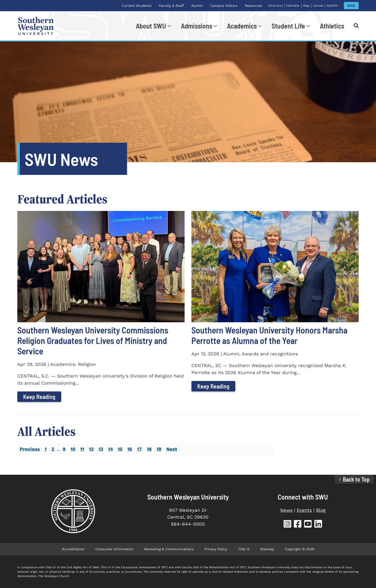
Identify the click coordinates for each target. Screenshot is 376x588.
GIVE (351, 6)
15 (120, 449)
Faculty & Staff (171, 6)
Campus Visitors (224, 6)
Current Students (137, 6)
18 (149, 449)
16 (130, 449)
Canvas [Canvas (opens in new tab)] (318, 6)
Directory (276, 6)
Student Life (288, 26)
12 (91, 449)
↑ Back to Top (354, 479)
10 (73, 449)
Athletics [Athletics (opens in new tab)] (332, 26)
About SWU (151, 26)
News (286, 510)
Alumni (197, 6)
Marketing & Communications (169, 549)
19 (159, 449)
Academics (242, 26)
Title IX (244, 549)
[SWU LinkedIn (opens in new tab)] (318, 525)
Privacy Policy (216, 549)
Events (304, 510)
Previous (30, 449)
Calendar (293, 6)
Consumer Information (114, 549)
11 (82, 449)
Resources (253, 6)
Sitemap (267, 549)
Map (306, 6)
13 (101, 449)
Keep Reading (39, 397)
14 (110, 449)
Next (172, 449)
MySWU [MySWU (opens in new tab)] (333, 6)
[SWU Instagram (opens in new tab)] (287, 525)
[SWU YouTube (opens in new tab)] (308, 525)
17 (139, 449)
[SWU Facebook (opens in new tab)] (298, 525)
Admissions (197, 26)
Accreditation (73, 549)
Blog (321, 510)
